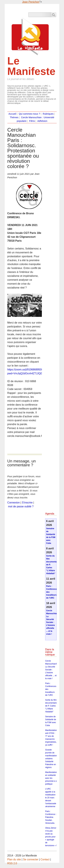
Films (32, 121)
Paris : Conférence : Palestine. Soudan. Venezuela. (51, 817)
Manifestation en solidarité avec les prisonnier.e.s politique (51, 778)
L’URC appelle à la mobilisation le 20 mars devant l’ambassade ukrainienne (51, 798)
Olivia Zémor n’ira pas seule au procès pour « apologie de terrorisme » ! (51, 837)
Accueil (12, 114)
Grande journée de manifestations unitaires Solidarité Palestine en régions (51, 759)
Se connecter (31, 859)
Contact (45, 859)
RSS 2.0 (12, 863)
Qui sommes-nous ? (29, 114)
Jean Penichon (31, 2)
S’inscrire (27, 503)
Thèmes (14, 117)
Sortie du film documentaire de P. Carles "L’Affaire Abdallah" (51, 706)
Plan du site (14, 859)
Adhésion (42, 121)
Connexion (14, 503)
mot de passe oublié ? (21, 506)
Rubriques (48, 114)
